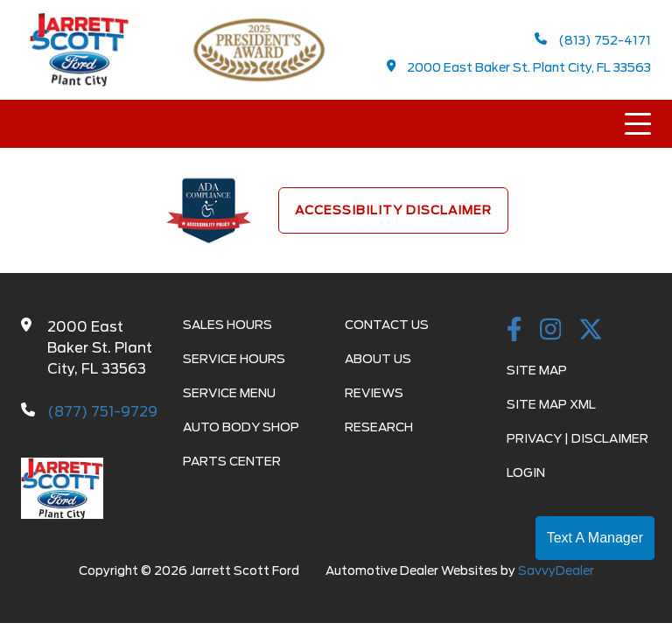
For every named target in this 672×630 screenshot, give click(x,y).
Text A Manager (595, 538)
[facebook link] (514, 331)
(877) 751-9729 (102, 412)
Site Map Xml (551, 404)
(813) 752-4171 (593, 40)
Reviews (374, 393)
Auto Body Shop (241, 427)
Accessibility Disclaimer (393, 210)
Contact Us (387, 325)
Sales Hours (227, 325)
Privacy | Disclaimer (577, 438)
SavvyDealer (556, 570)
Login (526, 472)
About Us (378, 359)
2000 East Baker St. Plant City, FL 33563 (519, 67)
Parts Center (232, 461)
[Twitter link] (591, 331)
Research (379, 427)
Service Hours (234, 359)
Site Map (537, 370)
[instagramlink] (551, 331)
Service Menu (229, 393)
